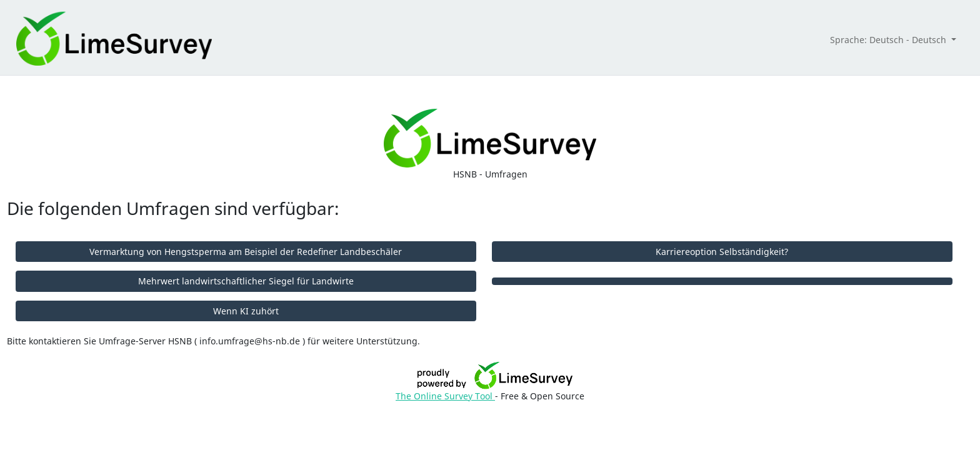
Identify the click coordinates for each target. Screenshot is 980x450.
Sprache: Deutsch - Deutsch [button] (889, 40)
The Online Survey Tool (445, 396)
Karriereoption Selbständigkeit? (722, 252)
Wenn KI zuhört (246, 311)
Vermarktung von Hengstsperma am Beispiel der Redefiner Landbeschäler (246, 252)
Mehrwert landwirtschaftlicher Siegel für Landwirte (246, 281)
